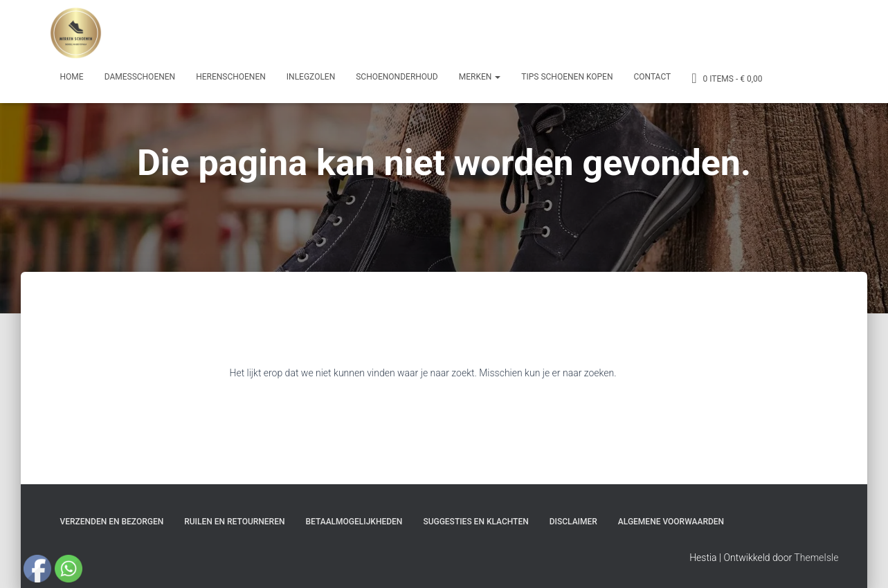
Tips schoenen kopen (567, 77)
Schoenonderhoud (397, 77)
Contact (652, 77)
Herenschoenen (231, 77)
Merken (480, 77)
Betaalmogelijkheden (354, 522)
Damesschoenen (140, 77)
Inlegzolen (311, 77)
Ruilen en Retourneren (234, 522)
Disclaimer (573, 522)
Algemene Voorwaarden (671, 522)
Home (72, 77)
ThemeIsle (816, 558)
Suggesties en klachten (475, 522)
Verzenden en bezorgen (112, 522)
